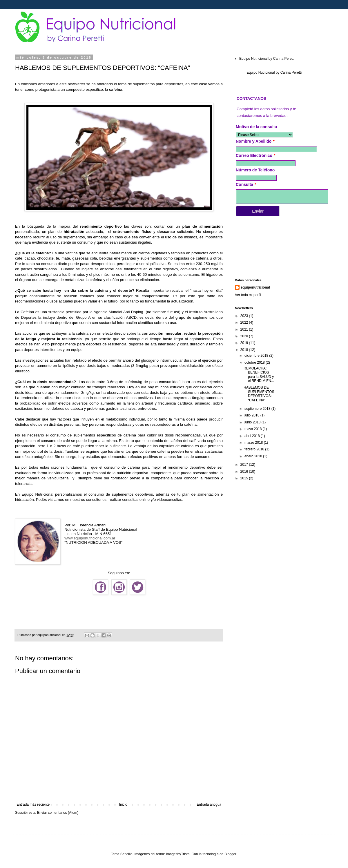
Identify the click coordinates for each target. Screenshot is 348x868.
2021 (245, 329)
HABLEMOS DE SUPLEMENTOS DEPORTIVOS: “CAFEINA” (259, 394)
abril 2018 (253, 436)
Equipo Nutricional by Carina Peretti (267, 59)
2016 (245, 472)
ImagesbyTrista (178, 854)
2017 (245, 465)
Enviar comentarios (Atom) (58, 813)
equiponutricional (255, 287)
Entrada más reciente (33, 804)
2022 (245, 322)
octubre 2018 (255, 363)
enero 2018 (254, 456)
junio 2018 (253, 422)
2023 (245, 316)
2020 (245, 336)
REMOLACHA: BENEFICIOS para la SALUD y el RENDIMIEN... (259, 375)
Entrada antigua (209, 804)
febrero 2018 (255, 449)
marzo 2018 (254, 443)
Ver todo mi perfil (248, 295)
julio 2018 (252, 415)
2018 (245, 350)
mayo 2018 (254, 429)
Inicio (123, 804)
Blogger (230, 854)
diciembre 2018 (257, 356)
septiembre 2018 (258, 409)
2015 (245, 478)
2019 (245, 343)
